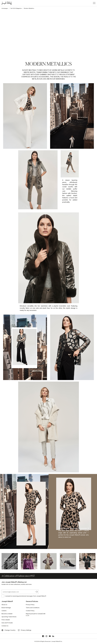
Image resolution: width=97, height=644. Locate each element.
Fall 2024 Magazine (16, 8)
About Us (4, 605)
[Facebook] (43, 636)
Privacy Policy (30, 605)
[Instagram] (46, 636)
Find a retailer (6, 620)
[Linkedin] (53, 636)
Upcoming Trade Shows (9, 617)
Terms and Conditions (33, 608)
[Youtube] (50, 636)
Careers (4, 611)
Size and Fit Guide (7, 623)
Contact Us (5, 626)
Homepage (5, 8)
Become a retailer (7, 614)
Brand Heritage (6, 608)
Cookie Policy (30, 611)
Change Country (10, 630)
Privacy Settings (26, 630)
